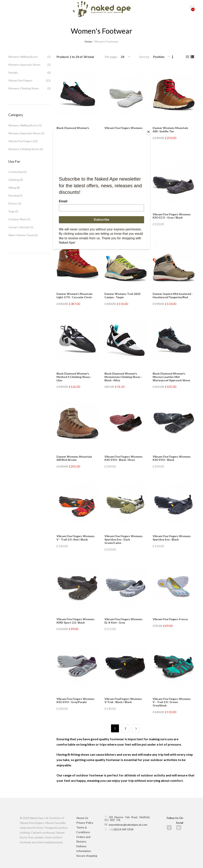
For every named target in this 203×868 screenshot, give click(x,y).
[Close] (149, 131)
